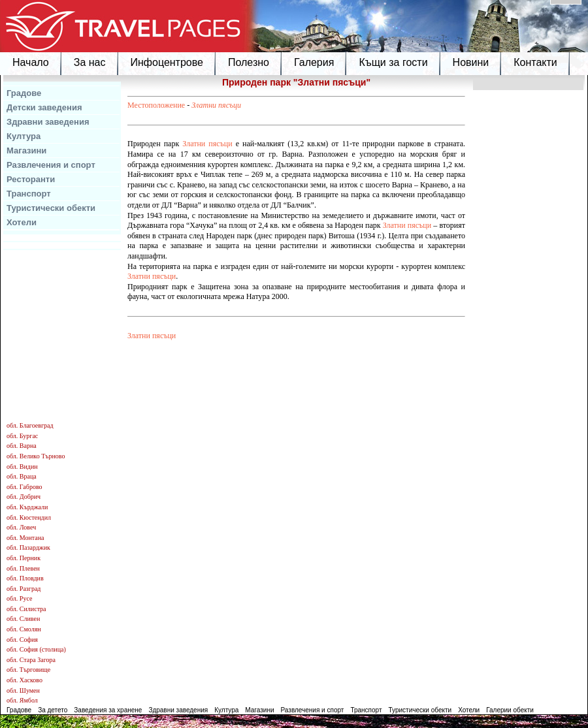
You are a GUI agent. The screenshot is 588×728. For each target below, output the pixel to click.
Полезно (249, 62)
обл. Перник (24, 558)
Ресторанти (31, 179)
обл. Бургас (22, 436)
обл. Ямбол (22, 700)
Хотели (22, 222)
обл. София (22, 640)
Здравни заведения (48, 122)
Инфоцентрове (167, 62)
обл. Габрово (24, 487)
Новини (471, 62)
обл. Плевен (23, 568)
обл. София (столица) (36, 649)
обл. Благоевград (30, 425)
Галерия (314, 62)
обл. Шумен (23, 690)
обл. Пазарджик (28, 547)
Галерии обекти (510, 710)
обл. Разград (24, 589)
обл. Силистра (26, 609)
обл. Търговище (28, 670)
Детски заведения (44, 107)
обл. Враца (22, 476)
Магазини (26, 150)
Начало (31, 62)
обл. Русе (19, 598)
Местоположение (156, 105)
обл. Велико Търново (36, 456)
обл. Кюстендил (29, 517)
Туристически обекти (51, 208)
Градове (24, 93)
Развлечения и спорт (51, 165)
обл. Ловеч (21, 527)
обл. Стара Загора (31, 660)
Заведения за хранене (108, 710)
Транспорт (29, 194)
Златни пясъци (216, 105)
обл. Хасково (24, 680)
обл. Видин (22, 467)
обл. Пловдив (25, 578)
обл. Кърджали (27, 507)
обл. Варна (22, 446)
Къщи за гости (393, 62)
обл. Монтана (25, 538)
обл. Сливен (23, 619)
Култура (24, 136)
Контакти (535, 62)
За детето (53, 710)
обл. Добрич (24, 497)
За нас (90, 62)
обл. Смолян (24, 629)
